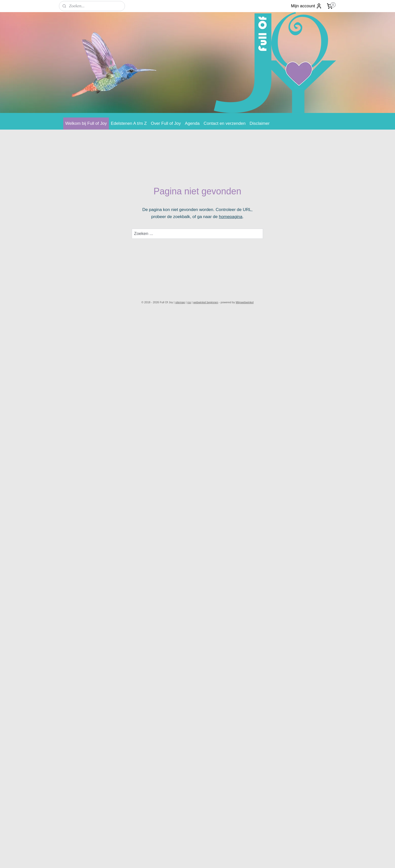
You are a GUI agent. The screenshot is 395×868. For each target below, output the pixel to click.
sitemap (180, 302)
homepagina (231, 217)
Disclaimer (260, 123)
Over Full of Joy (166, 123)
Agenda (192, 123)
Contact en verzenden (224, 123)
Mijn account (306, 6)
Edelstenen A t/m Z (129, 123)
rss (189, 302)
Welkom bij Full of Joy (86, 123)
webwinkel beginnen (206, 302)
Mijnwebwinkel (245, 302)
